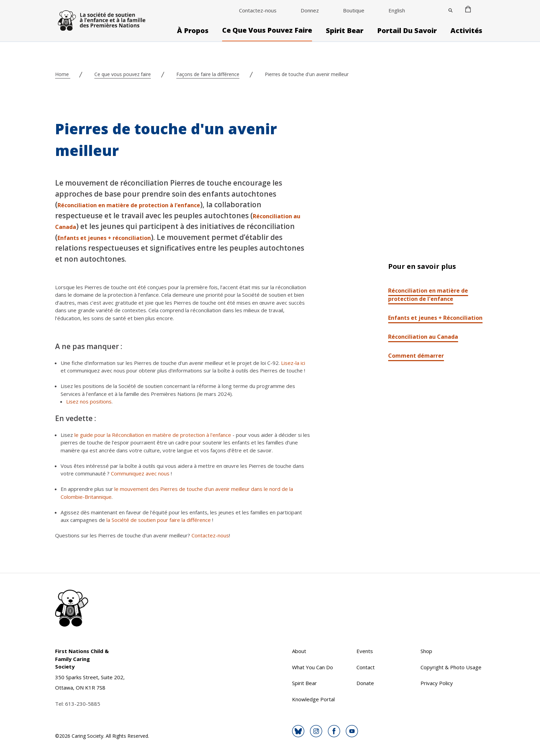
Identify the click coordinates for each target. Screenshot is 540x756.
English (397, 10)
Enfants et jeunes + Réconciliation (435, 318)
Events (365, 651)
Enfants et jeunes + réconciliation (104, 238)
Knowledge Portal (313, 699)
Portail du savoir (407, 31)
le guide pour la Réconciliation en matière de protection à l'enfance (153, 435)
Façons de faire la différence (208, 74)
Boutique (354, 10)
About (299, 651)
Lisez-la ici (293, 363)
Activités (466, 31)
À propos (193, 31)
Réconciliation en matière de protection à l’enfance (129, 205)
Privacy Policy (437, 683)
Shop (426, 651)
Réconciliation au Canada (423, 337)
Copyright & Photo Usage (451, 667)
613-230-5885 (83, 704)
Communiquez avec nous (140, 473)
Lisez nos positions (89, 401)
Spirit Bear (345, 31)
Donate (365, 683)
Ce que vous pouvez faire (267, 30)
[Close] (450, 10)
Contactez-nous (258, 10)
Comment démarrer (416, 356)
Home (63, 74)
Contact (366, 667)
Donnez (310, 10)
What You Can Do (313, 667)
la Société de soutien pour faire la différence (159, 520)
